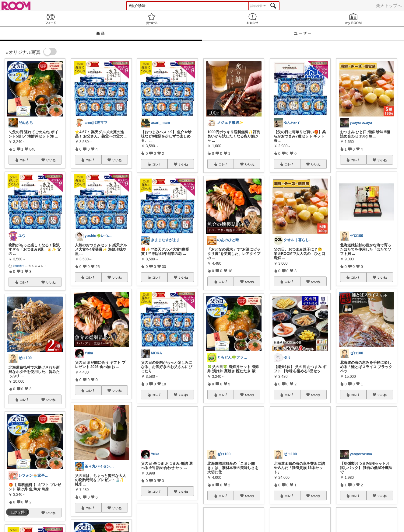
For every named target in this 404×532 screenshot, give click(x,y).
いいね (51, 160)
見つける (152, 19)
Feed (51, 19)
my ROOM (353, 19)
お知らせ (253, 19)
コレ (24, 160)
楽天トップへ (389, 5)
